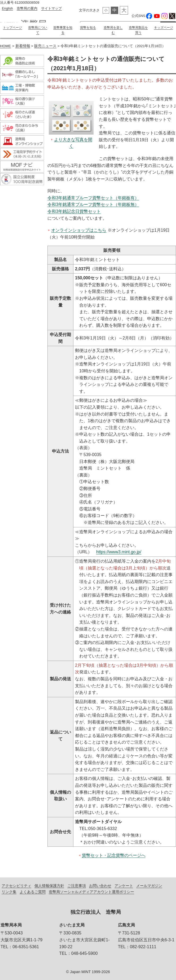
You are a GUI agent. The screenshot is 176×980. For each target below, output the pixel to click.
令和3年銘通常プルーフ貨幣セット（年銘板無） (93, 204)
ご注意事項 (77, 885)
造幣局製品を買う (138, 30)
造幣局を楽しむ (113, 30)
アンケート (124, 885)
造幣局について (38, 30)
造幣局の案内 (27, 8)
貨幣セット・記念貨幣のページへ (114, 855)
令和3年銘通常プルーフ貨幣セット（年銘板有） (93, 198)
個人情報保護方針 (49, 885)
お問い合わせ (100, 885)
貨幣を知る (88, 28)
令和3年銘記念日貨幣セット (74, 211)
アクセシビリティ (16, 885)
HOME (5, 46)
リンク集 (9, 891)
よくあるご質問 (33, 891)
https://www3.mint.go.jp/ (119, 552)
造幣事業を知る (63, 30)
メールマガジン (149, 885)
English (7, 8)
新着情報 (23, 46)
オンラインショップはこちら (79, 230)
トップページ (12, 28)
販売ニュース (45, 46)
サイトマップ (51, 8)
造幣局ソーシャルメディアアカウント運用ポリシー (91, 891)
